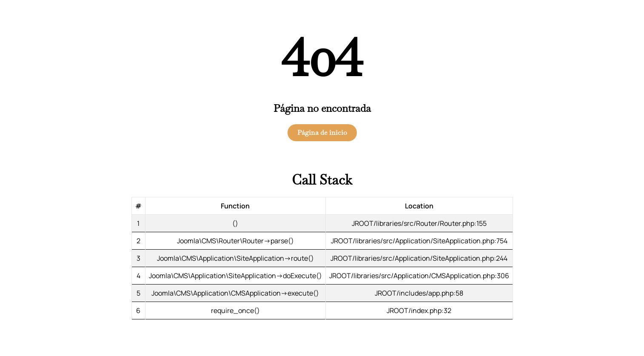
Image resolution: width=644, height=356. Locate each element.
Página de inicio (322, 132)
